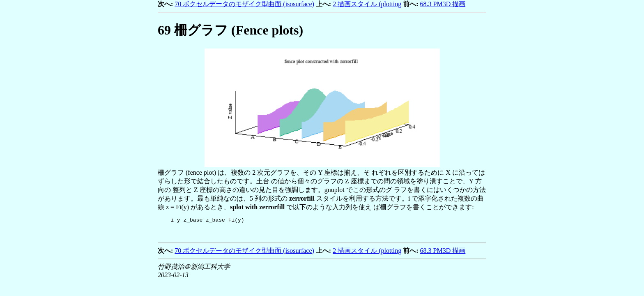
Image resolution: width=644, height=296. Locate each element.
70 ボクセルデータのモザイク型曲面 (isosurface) (244, 4)
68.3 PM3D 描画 (443, 4)
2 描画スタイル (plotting (367, 4)
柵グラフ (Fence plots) (230, 30)
